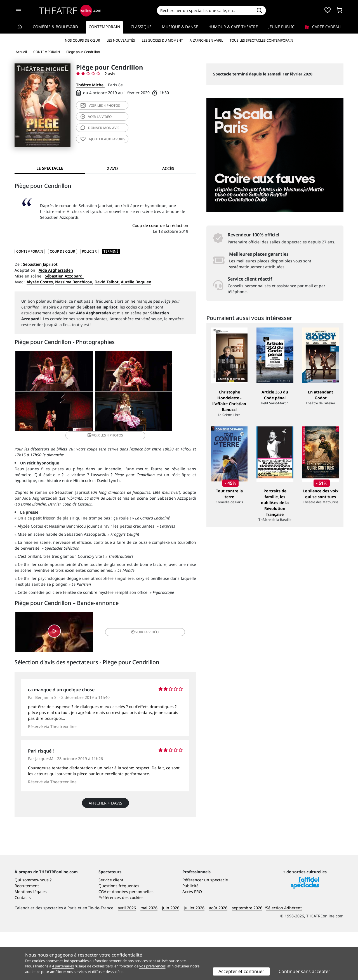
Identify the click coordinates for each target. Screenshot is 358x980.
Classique (141, 27)
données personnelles (133, 939)
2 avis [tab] (113, 168)
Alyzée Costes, (40, 282)
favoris (103, 139)
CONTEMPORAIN (30, 251)
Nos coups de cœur (82, 40)
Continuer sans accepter (304, 971)
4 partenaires (63, 966)
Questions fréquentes (119, 933)
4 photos (100, 105)
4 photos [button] (135, 415)
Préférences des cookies (121, 945)
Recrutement (27, 933)
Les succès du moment (162, 40)
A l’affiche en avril (206, 40)
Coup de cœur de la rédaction (160, 225)
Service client (111, 928)
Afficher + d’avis (105, 802)
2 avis (110, 74)
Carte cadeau (323, 27)
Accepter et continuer (241, 971)
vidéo (96, 117)
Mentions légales (31, 939)
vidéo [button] (135, 630)
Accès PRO (192, 939)
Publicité (190, 933)
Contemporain (104, 27)
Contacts (23, 945)
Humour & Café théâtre (233, 27)
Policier (89, 251)
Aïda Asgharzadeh (56, 270)
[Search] (205, 10)
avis (100, 128)
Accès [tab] (168, 168)
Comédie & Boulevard (55, 27)
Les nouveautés (121, 40)
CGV (102, 939)
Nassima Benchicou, (74, 282)
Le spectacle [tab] (50, 168)
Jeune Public (282, 27)
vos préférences (152, 966)
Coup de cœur (63, 251)
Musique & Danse (180, 27)
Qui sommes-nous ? (33, 928)
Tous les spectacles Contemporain (261, 40)
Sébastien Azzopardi (64, 276)
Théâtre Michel (90, 85)
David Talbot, (107, 282)
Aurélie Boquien (136, 282)
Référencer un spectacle (205, 928)
